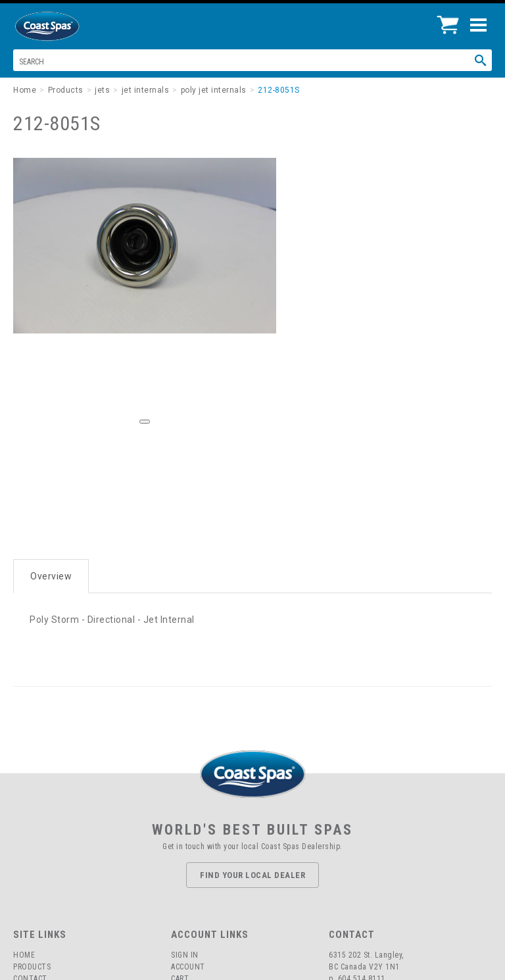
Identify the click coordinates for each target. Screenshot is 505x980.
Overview (51, 576)
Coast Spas (69, 26)
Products (32, 967)
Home (24, 955)
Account (188, 967)
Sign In (185, 955)
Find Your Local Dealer (252, 875)
